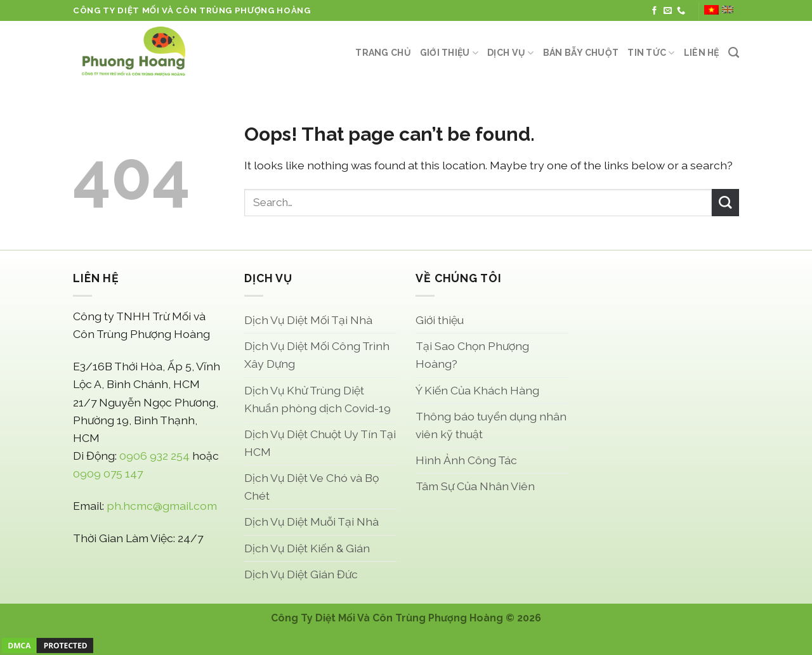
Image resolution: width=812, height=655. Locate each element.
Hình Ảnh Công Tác (466, 460)
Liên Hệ (702, 53)
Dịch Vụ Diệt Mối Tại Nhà (308, 320)
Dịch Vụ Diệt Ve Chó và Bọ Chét (311, 487)
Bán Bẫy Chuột (581, 53)
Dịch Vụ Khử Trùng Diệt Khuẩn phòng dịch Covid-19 (318, 399)
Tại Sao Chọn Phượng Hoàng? (472, 355)
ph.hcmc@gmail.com (162, 506)
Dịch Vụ (510, 53)
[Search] (734, 53)
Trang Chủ (383, 53)
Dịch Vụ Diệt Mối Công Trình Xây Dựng (317, 355)
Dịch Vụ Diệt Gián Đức (301, 574)
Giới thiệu (449, 53)
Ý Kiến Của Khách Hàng (477, 390)
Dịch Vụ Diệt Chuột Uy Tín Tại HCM (320, 443)
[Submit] (725, 203)
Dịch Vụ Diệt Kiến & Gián (307, 548)
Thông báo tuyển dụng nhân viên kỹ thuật (491, 425)
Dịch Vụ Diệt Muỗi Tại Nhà (311, 522)
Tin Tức (651, 53)
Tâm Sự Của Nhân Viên (475, 486)
